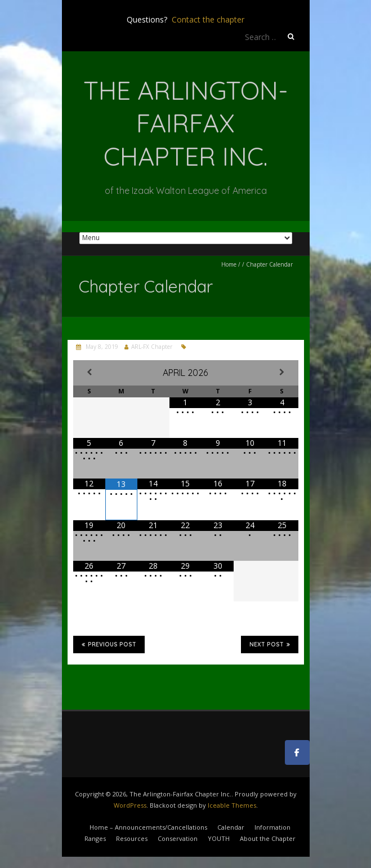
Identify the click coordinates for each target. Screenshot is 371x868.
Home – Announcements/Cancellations (148, 827)
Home (229, 264)
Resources (132, 838)
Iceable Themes (232, 805)
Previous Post (109, 644)
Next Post (270, 644)
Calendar (231, 827)
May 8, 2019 (101, 347)
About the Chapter (268, 838)
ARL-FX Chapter (152, 347)
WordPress (130, 805)
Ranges (95, 838)
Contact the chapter (208, 19)
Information (272, 827)
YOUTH (219, 838)
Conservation (178, 838)
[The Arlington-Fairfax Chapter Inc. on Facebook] (297, 752)
